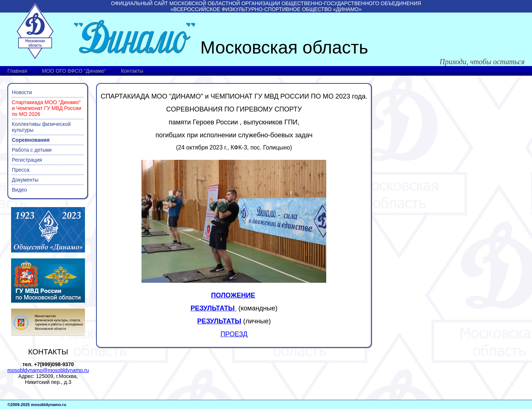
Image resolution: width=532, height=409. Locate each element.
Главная (17, 71)
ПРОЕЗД (234, 334)
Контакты (132, 71)
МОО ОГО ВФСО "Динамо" (74, 71)
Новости (22, 92)
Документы (25, 180)
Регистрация (27, 160)
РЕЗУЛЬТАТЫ (219, 321)
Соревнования (31, 140)
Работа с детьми (32, 150)
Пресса (21, 170)
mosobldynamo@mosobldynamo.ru (48, 370)
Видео (19, 190)
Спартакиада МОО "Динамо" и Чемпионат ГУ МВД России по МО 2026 (47, 108)
